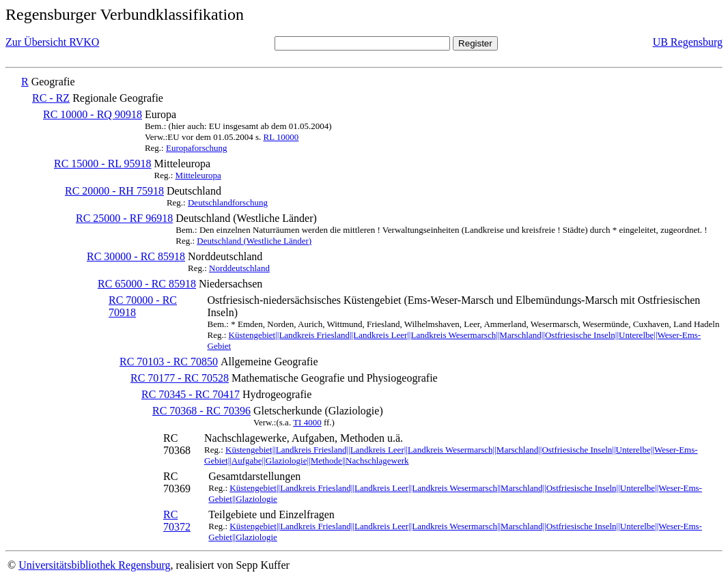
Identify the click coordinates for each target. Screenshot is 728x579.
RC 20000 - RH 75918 (114, 191)
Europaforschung (197, 148)
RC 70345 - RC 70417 (191, 394)
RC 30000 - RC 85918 (136, 256)
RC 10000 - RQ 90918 (93, 114)
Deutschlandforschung (228, 202)
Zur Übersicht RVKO (52, 42)
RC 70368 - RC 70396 (201, 411)
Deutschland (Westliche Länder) (254, 241)
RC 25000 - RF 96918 (124, 218)
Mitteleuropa (198, 175)
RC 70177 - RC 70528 (180, 378)
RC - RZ (51, 98)
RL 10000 (281, 137)
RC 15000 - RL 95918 (103, 164)
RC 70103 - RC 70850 (169, 362)
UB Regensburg (688, 42)
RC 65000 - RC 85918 (147, 284)
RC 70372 (177, 521)
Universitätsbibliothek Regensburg (94, 565)
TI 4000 (307, 422)
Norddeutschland (239, 268)
